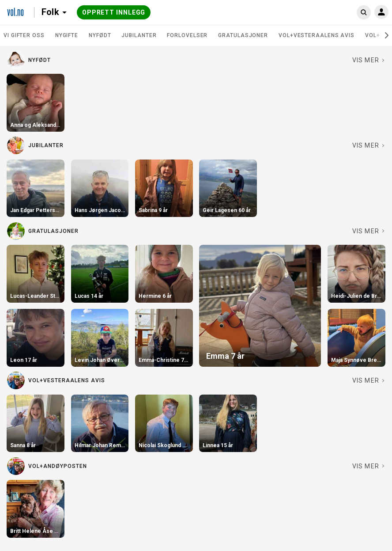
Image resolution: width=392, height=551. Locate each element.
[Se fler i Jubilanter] (369, 145)
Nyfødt (100, 35)
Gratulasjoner (243, 35)
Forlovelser (187, 35)
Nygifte (67, 35)
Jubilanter (139, 35)
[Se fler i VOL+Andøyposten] (369, 466)
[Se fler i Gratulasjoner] (369, 231)
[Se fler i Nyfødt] (369, 60)
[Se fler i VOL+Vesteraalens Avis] (369, 380)
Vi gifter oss (24, 35)
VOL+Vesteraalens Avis (317, 35)
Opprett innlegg (114, 12)
